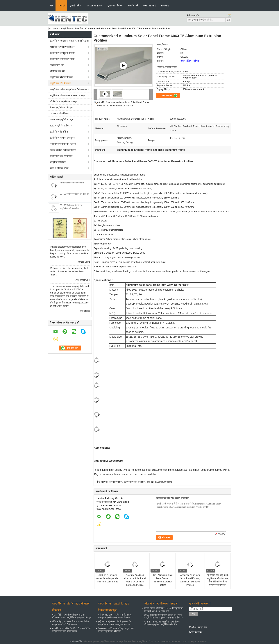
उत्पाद (56, 28)
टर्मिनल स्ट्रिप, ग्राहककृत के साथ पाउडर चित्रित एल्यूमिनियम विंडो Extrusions (71, 623)
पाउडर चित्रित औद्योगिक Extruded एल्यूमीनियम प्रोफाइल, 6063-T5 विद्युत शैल (164, 610)
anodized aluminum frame (160, 482)
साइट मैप (202, 627)
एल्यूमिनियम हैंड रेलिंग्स (59, 132)
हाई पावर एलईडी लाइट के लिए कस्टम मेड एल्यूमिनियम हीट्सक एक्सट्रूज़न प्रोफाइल (115, 623)
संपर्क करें (133, 5)
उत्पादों (61, 5)
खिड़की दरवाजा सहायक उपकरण (63, 150)
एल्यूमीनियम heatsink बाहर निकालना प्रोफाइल (69, 41)
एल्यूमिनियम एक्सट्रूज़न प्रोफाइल (62, 53)
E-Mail (193, 627)
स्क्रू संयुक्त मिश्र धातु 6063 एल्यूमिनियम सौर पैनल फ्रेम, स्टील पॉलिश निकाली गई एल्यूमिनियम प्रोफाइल (218, 580)
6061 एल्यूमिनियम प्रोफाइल (61, 126)
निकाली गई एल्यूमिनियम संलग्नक (63, 144)
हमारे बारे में (76, 5)
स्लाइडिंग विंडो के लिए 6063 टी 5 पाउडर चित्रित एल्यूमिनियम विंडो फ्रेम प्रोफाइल (71, 630)
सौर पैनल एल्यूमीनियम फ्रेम (111, 482)
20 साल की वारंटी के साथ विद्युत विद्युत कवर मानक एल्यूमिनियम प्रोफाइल (116, 630)
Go (228, 20)
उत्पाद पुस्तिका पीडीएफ (190, 61)
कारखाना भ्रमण (94, 5)
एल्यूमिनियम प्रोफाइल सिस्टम (61, 77)
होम (49, 28)
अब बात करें (149, 5)
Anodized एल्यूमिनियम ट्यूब (61, 120)
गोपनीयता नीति (76, 642)
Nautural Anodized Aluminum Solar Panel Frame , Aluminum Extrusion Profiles (135, 580)
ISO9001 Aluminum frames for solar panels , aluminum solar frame (107, 578)
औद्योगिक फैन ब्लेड (57, 71)
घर (52, 5)
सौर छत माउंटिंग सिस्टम (59, 114)
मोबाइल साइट (196, 632)
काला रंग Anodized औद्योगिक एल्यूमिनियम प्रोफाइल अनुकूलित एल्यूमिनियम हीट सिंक (162, 623)
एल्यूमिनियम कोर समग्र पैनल (61, 156)
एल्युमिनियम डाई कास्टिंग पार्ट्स (62, 59)
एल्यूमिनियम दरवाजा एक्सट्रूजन (62, 138)
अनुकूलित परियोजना (58, 162)
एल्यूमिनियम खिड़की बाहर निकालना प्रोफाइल (67, 95)
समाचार (165, 5)
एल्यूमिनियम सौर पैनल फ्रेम (72, 28)
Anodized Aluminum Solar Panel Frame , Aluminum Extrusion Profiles (190, 580)
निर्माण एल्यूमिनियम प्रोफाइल (61, 108)
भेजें (194, 614)
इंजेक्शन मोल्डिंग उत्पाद (59, 168)
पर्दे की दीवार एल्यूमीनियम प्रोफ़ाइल (64, 101)
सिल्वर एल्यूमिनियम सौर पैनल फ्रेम (72, 183)
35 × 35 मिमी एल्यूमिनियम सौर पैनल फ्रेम (75, 194)
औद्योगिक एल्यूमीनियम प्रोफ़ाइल (62, 47)
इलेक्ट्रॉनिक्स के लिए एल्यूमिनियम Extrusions (68, 89)
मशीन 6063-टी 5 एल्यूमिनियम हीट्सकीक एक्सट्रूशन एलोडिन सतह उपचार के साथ (115, 616)
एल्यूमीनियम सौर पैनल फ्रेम (134, 482)
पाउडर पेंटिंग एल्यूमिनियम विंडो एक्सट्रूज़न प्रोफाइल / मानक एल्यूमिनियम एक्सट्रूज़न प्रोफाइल (72, 616)
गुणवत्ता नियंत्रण (115, 5)
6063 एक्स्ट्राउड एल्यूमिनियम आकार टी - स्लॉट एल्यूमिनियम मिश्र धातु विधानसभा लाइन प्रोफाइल (164, 616)
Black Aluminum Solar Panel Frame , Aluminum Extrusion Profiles (163, 580)
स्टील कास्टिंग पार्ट (57, 65)
